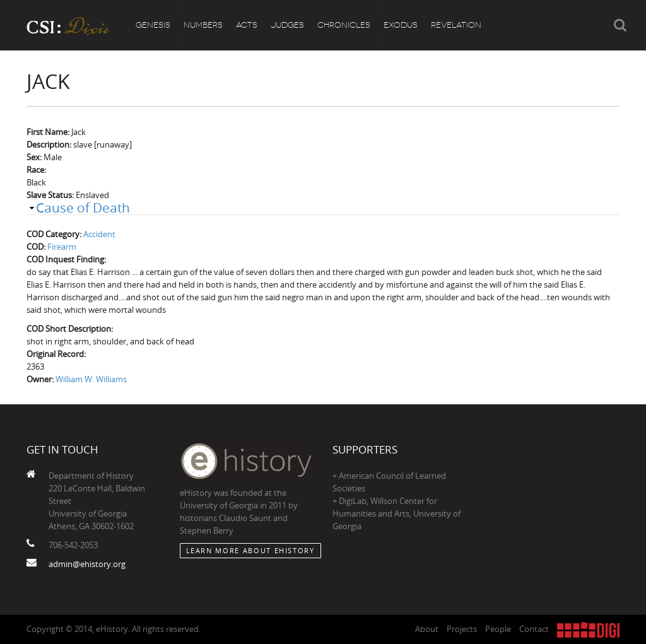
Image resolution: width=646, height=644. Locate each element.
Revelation (456, 25)
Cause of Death (83, 208)
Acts (247, 25)
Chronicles (344, 25)
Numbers (203, 25)
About (427, 629)
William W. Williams (91, 379)
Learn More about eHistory (250, 550)
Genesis (153, 25)
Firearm (62, 247)
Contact (534, 629)
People (498, 629)
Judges (287, 25)
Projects (462, 629)
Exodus (401, 25)
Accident (99, 234)
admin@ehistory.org (87, 564)
